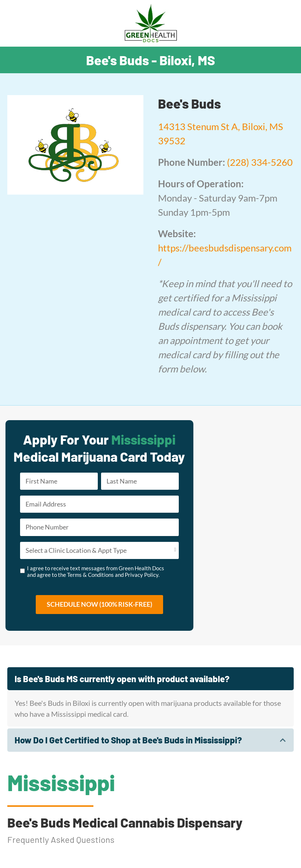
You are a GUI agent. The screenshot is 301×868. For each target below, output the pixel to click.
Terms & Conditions (90, 575)
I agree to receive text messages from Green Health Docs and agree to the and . (96, 571)
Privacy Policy (142, 575)
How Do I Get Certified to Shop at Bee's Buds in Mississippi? (128, 740)
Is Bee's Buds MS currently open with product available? (122, 679)
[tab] (150, 679)
